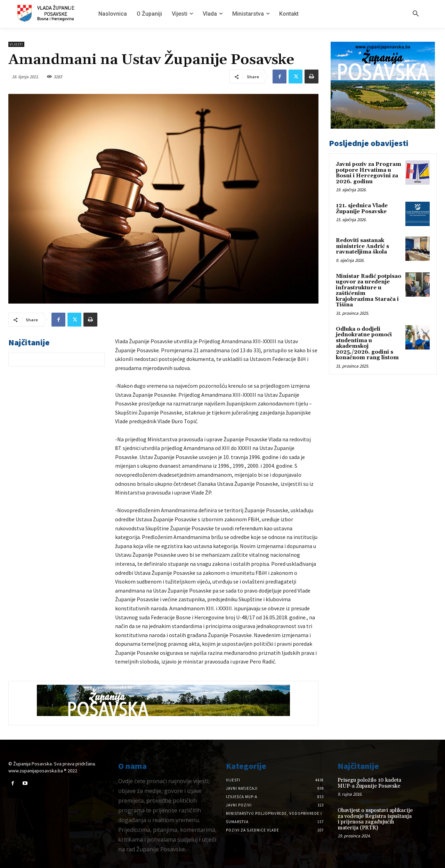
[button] (416, 14)
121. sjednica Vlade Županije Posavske (362, 209)
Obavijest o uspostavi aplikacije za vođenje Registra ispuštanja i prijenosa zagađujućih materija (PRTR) (375, 819)
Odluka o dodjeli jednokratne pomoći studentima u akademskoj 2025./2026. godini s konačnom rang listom (367, 344)
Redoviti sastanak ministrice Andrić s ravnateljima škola (362, 246)
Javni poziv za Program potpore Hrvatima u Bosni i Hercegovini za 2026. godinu (369, 173)
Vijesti (16, 44)
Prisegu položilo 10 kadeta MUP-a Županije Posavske (369, 783)
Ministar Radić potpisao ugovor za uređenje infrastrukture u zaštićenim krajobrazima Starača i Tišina (369, 291)
